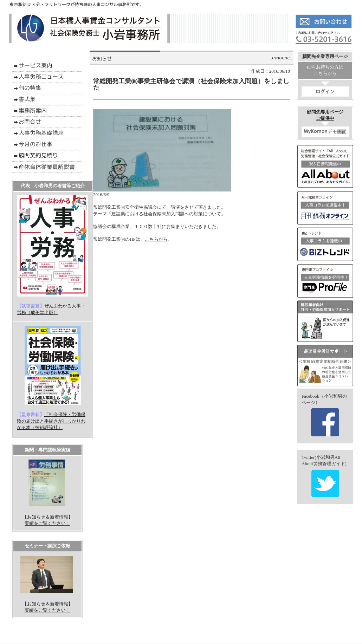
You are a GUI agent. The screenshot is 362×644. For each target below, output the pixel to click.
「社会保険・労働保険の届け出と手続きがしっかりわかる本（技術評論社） (51, 421)
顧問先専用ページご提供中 (325, 123)
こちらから (156, 239)
